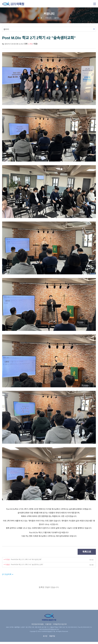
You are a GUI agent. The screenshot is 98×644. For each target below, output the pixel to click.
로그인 (45, 636)
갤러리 (57, 18)
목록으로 (87, 552)
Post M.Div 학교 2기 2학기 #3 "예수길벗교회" (26, 559)
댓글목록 (7, 574)
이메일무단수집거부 (60, 624)
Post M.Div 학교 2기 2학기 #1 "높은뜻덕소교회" (27, 564)
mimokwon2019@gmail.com (50, 629)
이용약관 (48, 624)
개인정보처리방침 (37, 624)
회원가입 (52, 636)
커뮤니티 (48, 18)
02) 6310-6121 (72, 627)
